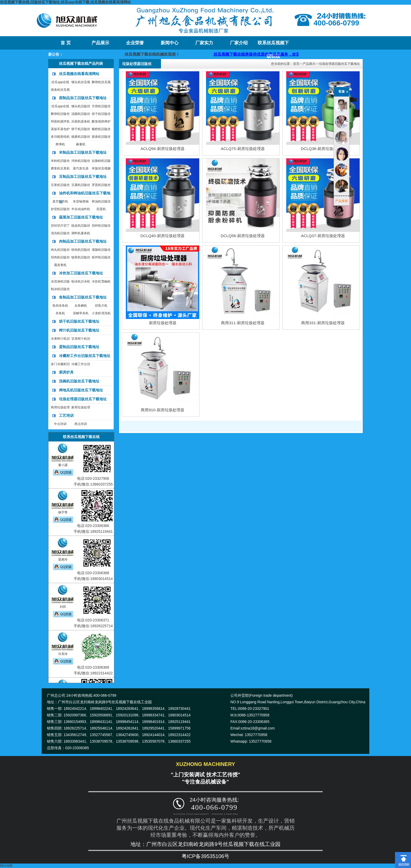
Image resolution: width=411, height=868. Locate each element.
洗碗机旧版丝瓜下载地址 (79, 381)
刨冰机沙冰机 (81, 281)
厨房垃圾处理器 (163, 323)
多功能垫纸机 (60, 137)
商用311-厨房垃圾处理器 (243, 323)
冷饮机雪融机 (101, 281)
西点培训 (81, 424)
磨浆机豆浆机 (60, 168)
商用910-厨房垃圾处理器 (162, 410)
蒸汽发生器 (81, 168)
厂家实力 (204, 43)
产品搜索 (342, 201)
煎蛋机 (101, 209)
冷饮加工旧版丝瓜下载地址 (81, 273)
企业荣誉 (135, 43)
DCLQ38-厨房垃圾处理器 (323, 149)
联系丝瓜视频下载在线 (273, 45)
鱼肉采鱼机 (60, 306)
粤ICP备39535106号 (206, 856)
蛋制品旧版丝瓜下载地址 (79, 347)
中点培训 (60, 424)
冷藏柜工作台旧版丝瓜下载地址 (85, 356)
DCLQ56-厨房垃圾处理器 (243, 236)
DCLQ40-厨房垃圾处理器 (163, 236)
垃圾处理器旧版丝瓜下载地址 (83, 399)
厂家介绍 (239, 43)
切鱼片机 (101, 306)
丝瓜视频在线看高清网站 (79, 74)
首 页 (66, 43)
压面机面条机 (81, 121)
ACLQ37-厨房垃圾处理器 (323, 236)
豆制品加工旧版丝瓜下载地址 (83, 177)
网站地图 (6, 866)
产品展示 (100, 43)
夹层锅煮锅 (81, 201)
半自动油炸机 (81, 209)
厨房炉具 (66, 372)
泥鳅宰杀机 (81, 313)
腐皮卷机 (60, 265)
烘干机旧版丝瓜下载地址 (79, 321)
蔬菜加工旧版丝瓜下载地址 (81, 217)
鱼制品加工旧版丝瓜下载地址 (83, 297)
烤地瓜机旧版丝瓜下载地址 (81, 390)
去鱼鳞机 (81, 306)
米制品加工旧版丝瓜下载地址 (83, 152)
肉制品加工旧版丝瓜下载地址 (83, 241)
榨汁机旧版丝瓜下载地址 (79, 330)
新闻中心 (170, 43)
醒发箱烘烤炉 (101, 121)
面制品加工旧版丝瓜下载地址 (83, 98)
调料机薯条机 (81, 233)
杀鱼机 (60, 313)
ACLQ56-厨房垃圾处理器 (163, 149)
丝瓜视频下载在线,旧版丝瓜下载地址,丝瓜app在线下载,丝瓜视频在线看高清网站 (65, 2)
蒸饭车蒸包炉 (60, 129)
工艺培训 (66, 416)
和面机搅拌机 (60, 121)
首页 (296, 64)
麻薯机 (81, 144)
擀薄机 (60, 144)
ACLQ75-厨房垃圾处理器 (243, 149)
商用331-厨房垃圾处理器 (323, 323)
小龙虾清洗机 (101, 313)
